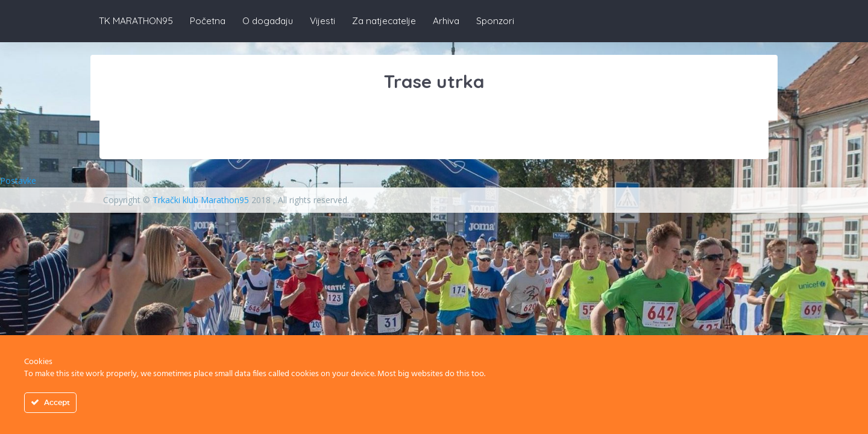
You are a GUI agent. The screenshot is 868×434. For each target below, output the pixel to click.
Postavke (18, 181)
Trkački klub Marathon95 (201, 200)
